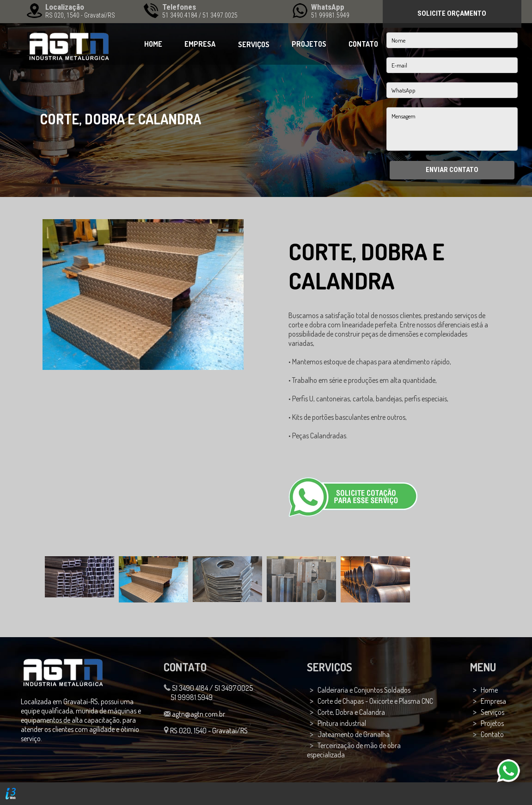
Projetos (492, 723)
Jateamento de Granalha (354, 734)
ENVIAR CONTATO (452, 170)
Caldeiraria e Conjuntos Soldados (364, 690)
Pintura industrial (342, 723)
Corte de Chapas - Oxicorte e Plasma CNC (375, 701)
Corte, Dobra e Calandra (351, 712)
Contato (492, 734)
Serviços (492, 712)
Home (489, 690)
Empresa (493, 701)
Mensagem (452, 129)
